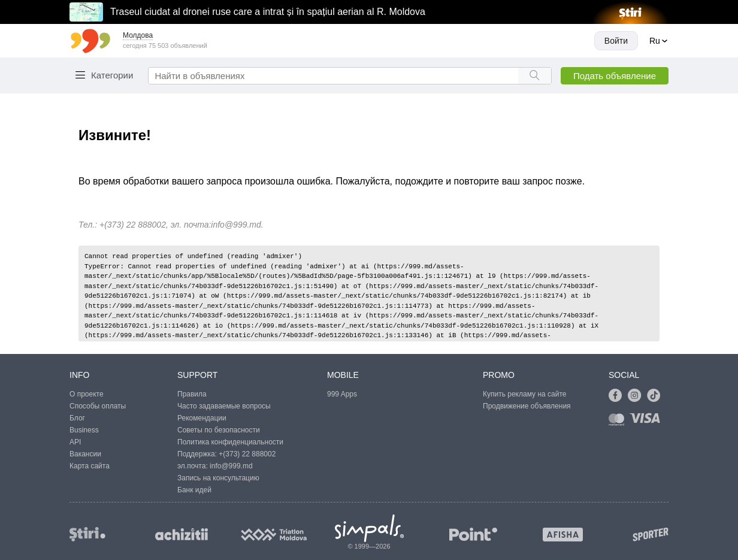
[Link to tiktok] (657, 396)
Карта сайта (90, 466)
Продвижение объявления (527, 406)
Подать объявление (615, 76)
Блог (77, 418)
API (75, 442)
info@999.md (236, 225)
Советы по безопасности (219, 430)
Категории (112, 75)
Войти (616, 41)
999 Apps (342, 394)
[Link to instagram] (637, 396)
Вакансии (85, 454)
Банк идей (194, 490)
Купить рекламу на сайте (524, 394)
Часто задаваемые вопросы (224, 406)
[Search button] (535, 76)
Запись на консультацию (218, 478)
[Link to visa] (648, 422)
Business (84, 430)
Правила (192, 394)
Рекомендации (202, 418)
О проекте (87, 394)
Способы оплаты (98, 406)
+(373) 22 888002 (247, 454)
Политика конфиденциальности (230, 442)
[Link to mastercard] (619, 422)
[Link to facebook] (618, 396)
